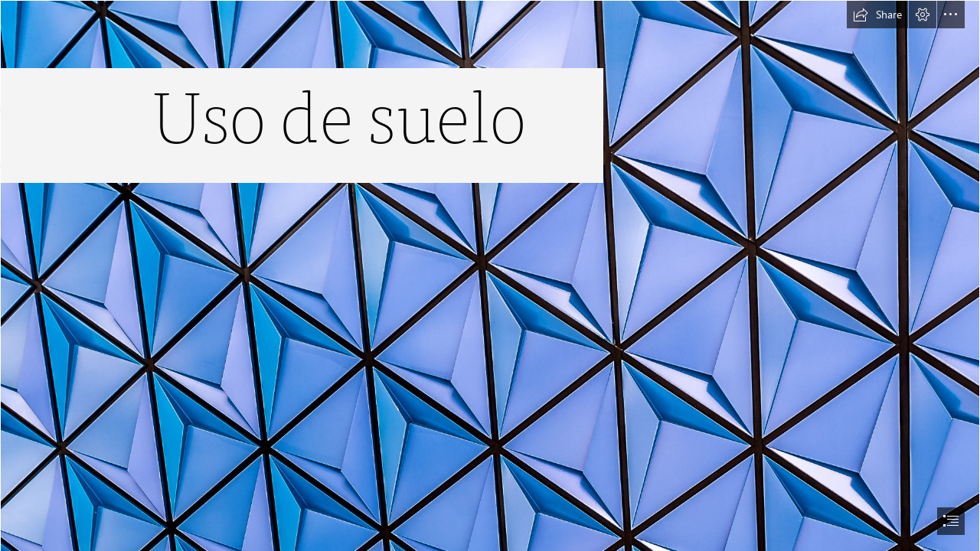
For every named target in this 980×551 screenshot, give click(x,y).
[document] (490, 275)
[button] (877, 15)
